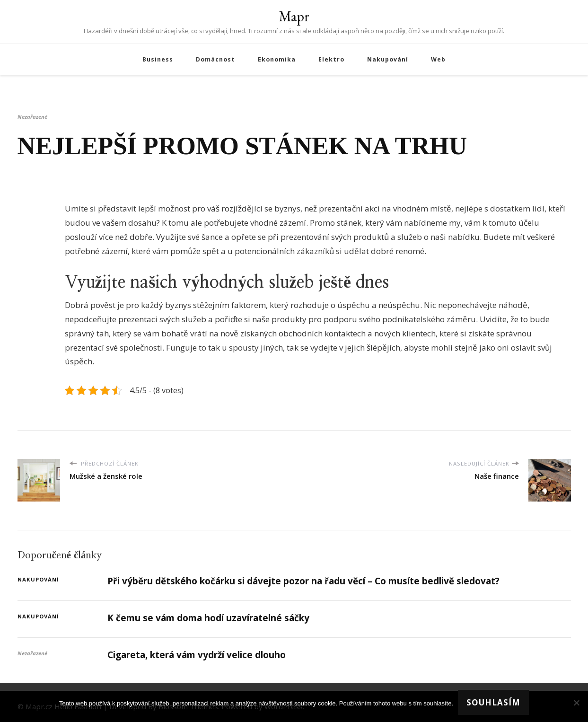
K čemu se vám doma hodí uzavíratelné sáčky (208, 618)
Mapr (294, 16)
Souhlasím (493, 702)
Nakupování (388, 59)
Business (158, 59)
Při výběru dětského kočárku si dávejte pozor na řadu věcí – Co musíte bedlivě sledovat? (303, 581)
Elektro (331, 59)
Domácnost (215, 59)
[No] (576, 703)
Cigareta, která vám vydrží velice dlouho (197, 655)
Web (438, 59)
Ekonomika (277, 59)
